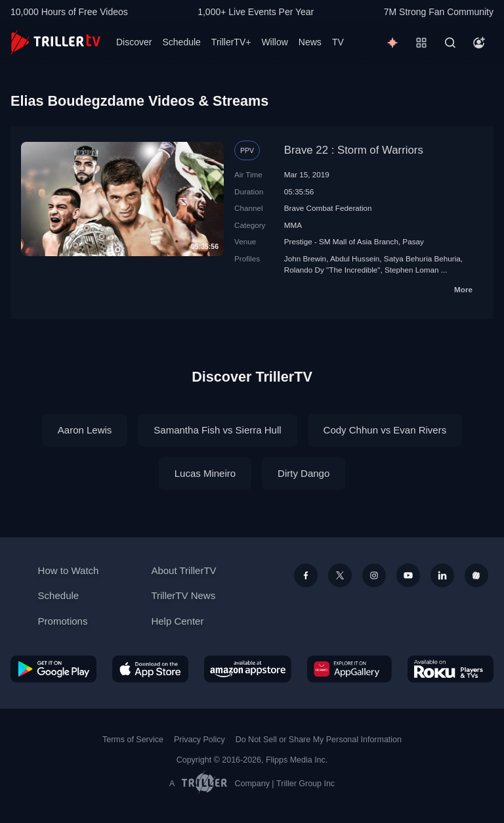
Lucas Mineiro (205, 473)
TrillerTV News (183, 595)
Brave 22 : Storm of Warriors (354, 150)
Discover (134, 42)
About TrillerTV (183, 570)
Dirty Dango (304, 473)
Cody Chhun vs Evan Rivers (385, 430)
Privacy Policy (199, 740)
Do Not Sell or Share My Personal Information (319, 740)
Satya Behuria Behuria (422, 258)
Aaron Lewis (85, 430)
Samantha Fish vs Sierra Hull (217, 430)
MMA (293, 225)
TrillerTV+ (231, 42)
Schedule (181, 42)
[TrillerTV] (55, 42)
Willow (274, 42)
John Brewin (305, 258)
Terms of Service (133, 740)
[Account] (479, 43)
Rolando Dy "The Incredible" (332, 270)
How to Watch (69, 570)
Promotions (63, 621)
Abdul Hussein (355, 258)
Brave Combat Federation (328, 208)
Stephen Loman (412, 270)
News (310, 42)
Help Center (177, 621)
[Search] (450, 43)
